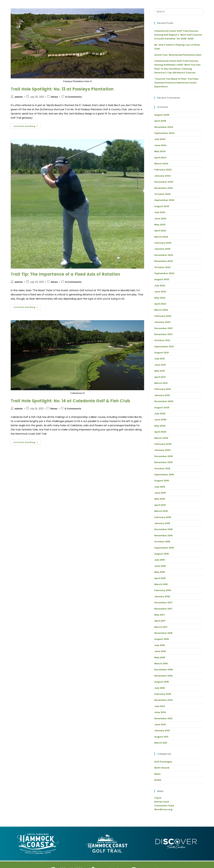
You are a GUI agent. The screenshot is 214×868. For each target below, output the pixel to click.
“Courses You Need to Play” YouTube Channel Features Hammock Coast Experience (176, 83)
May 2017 (160, 615)
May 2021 (160, 371)
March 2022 (161, 310)
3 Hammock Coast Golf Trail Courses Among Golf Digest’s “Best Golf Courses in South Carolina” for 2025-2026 (178, 35)
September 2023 (164, 200)
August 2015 (162, 682)
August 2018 (162, 554)
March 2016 (161, 664)
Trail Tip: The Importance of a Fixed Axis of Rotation (65, 274)
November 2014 (164, 700)
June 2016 (160, 651)
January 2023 (162, 249)
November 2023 (164, 188)
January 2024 (163, 176)
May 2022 (160, 298)
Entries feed (162, 802)
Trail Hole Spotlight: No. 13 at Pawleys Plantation (62, 89)
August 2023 (162, 206)
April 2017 (160, 621)
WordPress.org (163, 809)
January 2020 (162, 450)
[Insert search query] (179, 12)
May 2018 (160, 572)
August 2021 (162, 353)
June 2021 (160, 365)
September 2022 (164, 273)
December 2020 (164, 401)
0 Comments (73, 97)
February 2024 (163, 170)
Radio (158, 780)
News (55, 97)
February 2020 (163, 444)
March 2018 (161, 584)
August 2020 (162, 408)
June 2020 (160, 420)
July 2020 (160, 414)
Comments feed (164, 806)
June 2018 (160, 566)
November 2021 (163, 334)
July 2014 (160, 706)
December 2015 (164, 670)
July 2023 (160, 212)
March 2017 (161, 627)
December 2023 (164, 182)
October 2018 (162, 542)
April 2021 (160, 377)
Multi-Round (162, 768)
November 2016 (163, 633)
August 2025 (162, 115)
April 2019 (160, 505)
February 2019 (163, 517)
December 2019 (164, 456)
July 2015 (160, 688)
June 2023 (160, 219)
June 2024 (160, 145)
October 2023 (162, 194)
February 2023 (163, 243)
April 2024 (160, 158)
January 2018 (162, 597)
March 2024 (161, 164)
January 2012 (162, 731)
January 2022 (162, 322)
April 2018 (160, 578)
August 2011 (161, 737)
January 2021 (162, 395)
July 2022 (160, 286)
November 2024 (164, 127)
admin (19, 97)
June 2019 (160, 493)
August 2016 (162, 639)
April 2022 (160, 304)
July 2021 (159, 359)
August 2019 (162, 481)
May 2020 (160, 426)
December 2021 (163, 328)
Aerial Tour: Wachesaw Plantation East (178, 55)
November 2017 (163, 609)
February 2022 (163, 316)
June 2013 (160, 725)
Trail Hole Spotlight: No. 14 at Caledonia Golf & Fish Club (70, 401)
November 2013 (163, 718)
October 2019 (162, 469)
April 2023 (160, 231)
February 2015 (163, 694)
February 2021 (163, 389)
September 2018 (164, 548)
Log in (158, 798)
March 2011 (161, 743)
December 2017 (163, 603)
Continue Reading (27, 125)
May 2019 (160, 499)
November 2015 (163, 676)
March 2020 (161, 438)
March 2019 (161, 511)
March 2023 (161, 237)
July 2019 (160, 487)
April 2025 (160, 121)
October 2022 (162, 267)
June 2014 (160, 712)
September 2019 (164, 475)
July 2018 (159, 560)
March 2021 (161, 383)
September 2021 (164, 347)
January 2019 (162, 523)
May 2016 (160, 657)
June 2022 (160, 292)
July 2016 (160, 645)
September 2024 (164, 133)
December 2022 (164, 255)
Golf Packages (163, 762)
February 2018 (163, 590)
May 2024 (160, 151)
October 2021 (162, 340)
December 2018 (163, 529)
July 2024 (160, 139)
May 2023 (160, 225)
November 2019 (163, 462)
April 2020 (160, 432)
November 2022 (164, 261)
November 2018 (163, 536)
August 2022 (162, 279)
